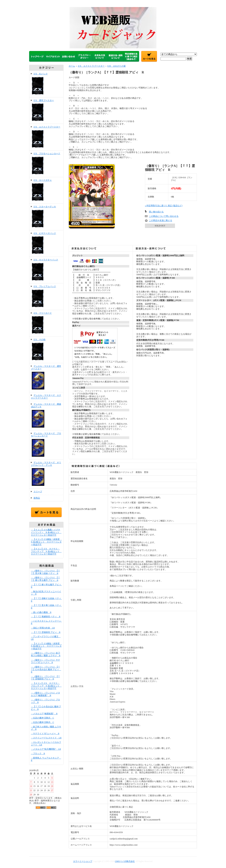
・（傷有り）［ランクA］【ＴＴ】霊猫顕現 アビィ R (45, 678)
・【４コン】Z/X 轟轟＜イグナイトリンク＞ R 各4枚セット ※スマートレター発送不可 (46, 532)
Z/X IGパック (46, 84)
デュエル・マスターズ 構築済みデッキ (46, 416)
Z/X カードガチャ (46, 190)
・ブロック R (38, 753)
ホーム (72, 66)
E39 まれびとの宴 (116, 66)
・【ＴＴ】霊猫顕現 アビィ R (46, 632)
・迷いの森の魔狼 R (41, 612)
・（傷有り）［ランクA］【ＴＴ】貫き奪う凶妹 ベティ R (45, 572)
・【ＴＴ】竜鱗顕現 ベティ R (46, 617)
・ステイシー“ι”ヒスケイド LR (46, 738)
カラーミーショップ (83, 861)
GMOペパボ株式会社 (125, 861)
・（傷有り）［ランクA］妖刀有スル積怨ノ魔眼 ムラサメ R (46, 654)
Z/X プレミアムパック (46, 297)
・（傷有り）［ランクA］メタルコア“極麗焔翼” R (45, 694)
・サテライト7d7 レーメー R (45, 734)
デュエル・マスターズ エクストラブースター (46, 397)
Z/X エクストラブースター (46, 137)
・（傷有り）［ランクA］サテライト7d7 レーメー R (45, 661)
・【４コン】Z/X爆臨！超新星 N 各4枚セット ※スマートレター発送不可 (46, 542)
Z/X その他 (46, 350)
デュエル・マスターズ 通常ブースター (46, 378)
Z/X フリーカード (46, 323)
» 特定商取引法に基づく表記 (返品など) (164, 206)
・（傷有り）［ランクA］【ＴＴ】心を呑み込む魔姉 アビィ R (46, 669)
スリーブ (38, 492)
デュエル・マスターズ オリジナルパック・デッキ (46, 474)
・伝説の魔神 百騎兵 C (42, 718)
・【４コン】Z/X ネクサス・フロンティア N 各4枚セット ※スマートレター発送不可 (46, 551)
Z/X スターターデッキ (46, 217)
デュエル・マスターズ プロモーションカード (46, 445)
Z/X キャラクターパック (46, 270)
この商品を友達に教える (160, 220)
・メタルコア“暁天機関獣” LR (46, 749)
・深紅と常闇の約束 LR (43, 628)
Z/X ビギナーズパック (46, 244)
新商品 (37, 498)
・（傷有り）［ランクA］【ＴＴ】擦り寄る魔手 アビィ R (45, 579)
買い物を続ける (156, 212)
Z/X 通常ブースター (46, 111)
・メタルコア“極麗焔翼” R (44, 714)
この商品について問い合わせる (164, 216)
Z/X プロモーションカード (46, 164)
